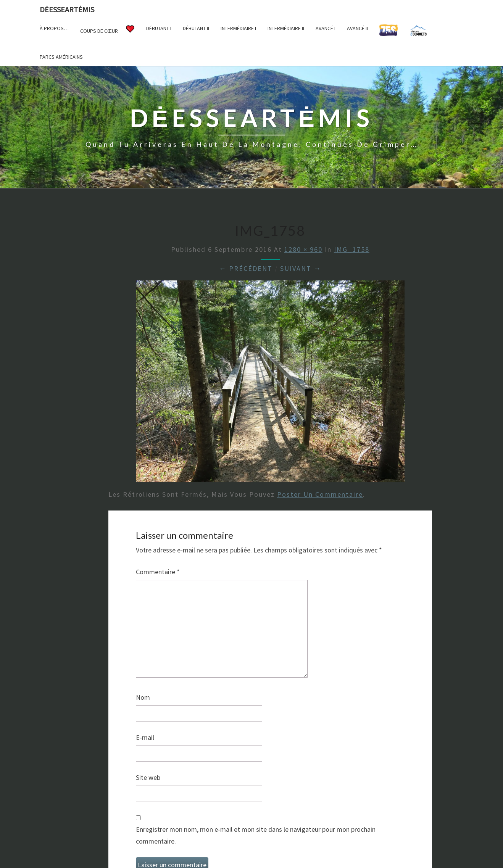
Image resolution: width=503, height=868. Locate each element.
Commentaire (158, 572)
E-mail (145, 737)
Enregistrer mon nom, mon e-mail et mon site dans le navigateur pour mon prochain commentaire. (256, 835)
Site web (148, 777)
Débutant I (159, 28)
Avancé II (357, 28)
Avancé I (326, 28)
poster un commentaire (320, 494)
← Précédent (246, 268)
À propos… (54, 28)
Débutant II (196, 28)
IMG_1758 (352, 249)
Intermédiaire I (238, 28)
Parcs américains (61, 57)
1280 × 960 (303, 249)
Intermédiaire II (286, 28)
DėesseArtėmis (67, 9)
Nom (143, 697)
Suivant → (301, 268)
